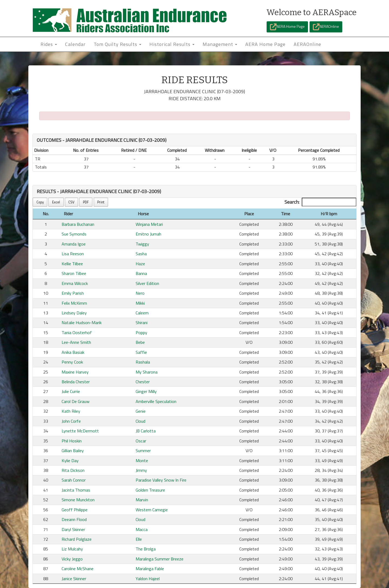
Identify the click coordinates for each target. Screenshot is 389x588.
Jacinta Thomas (76, 490)
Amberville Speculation (156, 401)
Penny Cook (72, 362)
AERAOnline (326, 27)
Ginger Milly (146, 391)
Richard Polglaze (77, 539)
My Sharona (147, 372)
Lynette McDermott (80, 431)
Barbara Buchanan (78, 224)
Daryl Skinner (73, 529)
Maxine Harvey (75, 372)
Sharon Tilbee (74, 273)
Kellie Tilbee (72, 264)
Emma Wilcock (75, 283)
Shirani (142, 322)
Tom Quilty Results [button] (118, 44)
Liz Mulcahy (72, 549)
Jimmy (141, 470)
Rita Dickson (73, 470)
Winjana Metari (149, 224)
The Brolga (146, 549)
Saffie (141, 352)
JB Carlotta (146, 431)
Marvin (142, 500)
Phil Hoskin (72, 441)
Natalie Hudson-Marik (82, 322)
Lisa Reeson (73, 254)
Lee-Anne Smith (76, 342)
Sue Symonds (74, 234)
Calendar (75, 44)
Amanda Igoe (74, 244)
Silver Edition (147, 283)
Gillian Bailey (73, 451)
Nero (140, 293)
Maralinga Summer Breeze (160, 559)
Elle (139, 539)
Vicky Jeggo (72, 559)
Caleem (142, 313)
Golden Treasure (150, 490)
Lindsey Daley (74, 313)
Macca (142, 529)
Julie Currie (71, 391)
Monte (142, 461)
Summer (143, 451)
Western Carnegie (152, 510)
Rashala (143, 362)
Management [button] (220, 44)
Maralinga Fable (150, 569)
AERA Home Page (287, 27)
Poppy (141, 332)
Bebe (140, 342)
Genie (141, 411)
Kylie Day (70, 461)
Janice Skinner (74, 579)
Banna (141, 273)
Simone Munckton (78, 500)
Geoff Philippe (75, 510)
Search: (320, 202)
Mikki (140, 303)
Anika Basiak (73, 352)
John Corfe (71, 421)
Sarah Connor (74, 480)
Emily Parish (73, 293)
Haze (140, 264)
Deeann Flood (74, 519)
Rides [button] (49, 44)
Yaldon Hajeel (148, 579)
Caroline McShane (78, 569)
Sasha (141, 254)
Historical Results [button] (172, 44)
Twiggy (142, 244)
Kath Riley (71, 411)
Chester (143, 382)
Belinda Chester (76, 382)
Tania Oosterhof (77, 332)
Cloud (140, 421)
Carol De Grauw (76, 401)
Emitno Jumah (148, 234)
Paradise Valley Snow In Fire (161, 480)
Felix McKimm (74, 303)
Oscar (141, 441)
